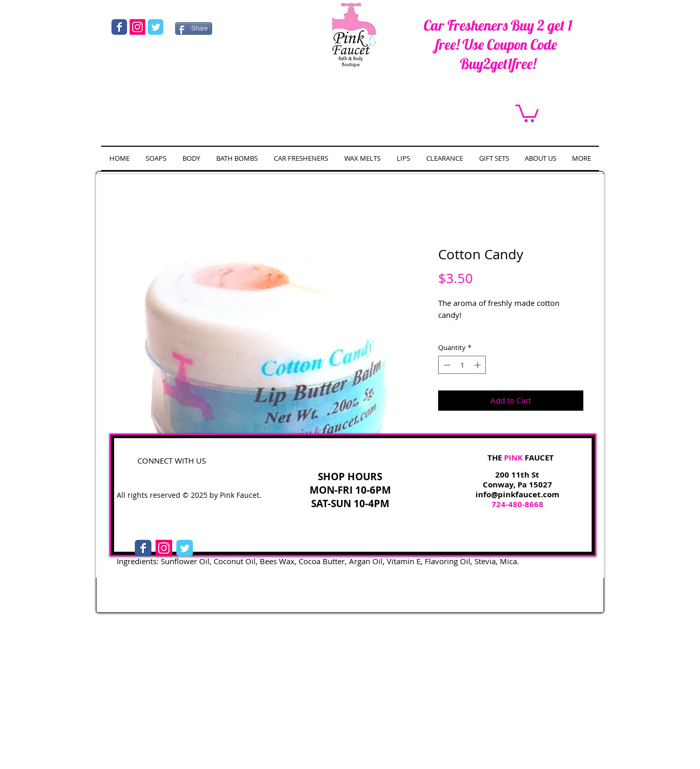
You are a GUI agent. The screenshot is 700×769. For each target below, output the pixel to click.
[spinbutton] (462, 365)
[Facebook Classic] (143, 548)
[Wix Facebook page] (119, 27)
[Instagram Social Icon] (137, 27)
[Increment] (479, 365)
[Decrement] (446, 365)
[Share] (194, 29)
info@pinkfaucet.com (517, 494)
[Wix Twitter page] (156, 27)
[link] (527, 113)
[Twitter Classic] (185, 548)
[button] (191, 158)
